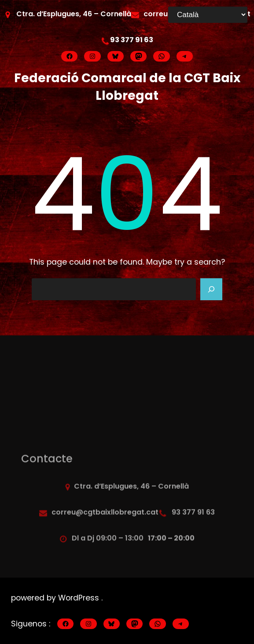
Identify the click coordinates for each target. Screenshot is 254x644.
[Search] (211, 289)
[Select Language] (208, 15)
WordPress (80, 598)
